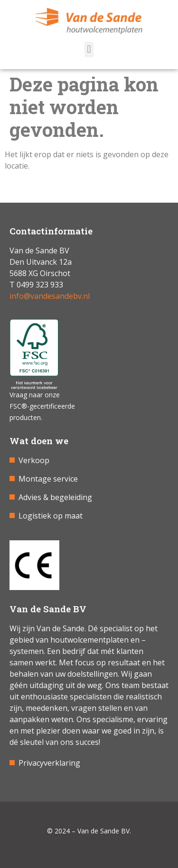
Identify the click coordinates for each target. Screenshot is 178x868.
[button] (89, 49)
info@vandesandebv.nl (50, 296)
